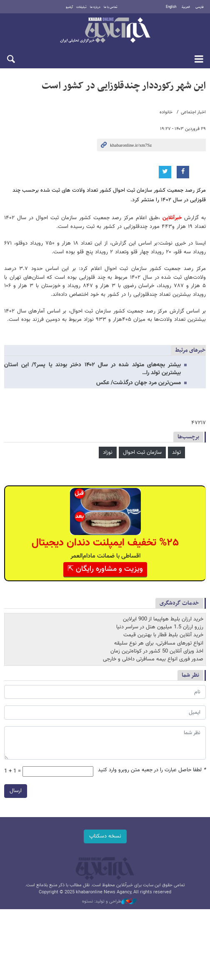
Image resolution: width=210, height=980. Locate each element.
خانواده (166, 112)
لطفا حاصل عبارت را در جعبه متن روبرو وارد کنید (152, 770)
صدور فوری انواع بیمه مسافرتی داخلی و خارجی (153, 659)
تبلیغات (81, 7)
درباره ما (95, 7)
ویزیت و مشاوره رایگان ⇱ (105, 569)
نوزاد (108, 452)
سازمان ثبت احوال (142, 452)
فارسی (200, 7)
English (171, 7)
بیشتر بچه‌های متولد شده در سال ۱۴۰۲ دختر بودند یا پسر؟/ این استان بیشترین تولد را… (92, 369)
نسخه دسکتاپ (105, 836)
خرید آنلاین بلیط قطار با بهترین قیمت (163, 635)
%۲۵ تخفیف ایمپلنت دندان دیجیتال (105, 543)
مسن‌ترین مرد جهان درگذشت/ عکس (139, 383)
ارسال (16, 791)
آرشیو (69, 7)
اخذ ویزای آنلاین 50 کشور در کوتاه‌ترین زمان (157, 651)
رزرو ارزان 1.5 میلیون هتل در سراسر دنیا (160, 627)
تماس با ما (111, 7)
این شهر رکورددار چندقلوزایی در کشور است (124, 86)
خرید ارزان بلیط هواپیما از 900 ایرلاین (163, 619)
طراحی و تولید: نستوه (109, 902)
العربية (186, 7)
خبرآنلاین (105, 31)
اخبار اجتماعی (193, 112)
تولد (176, 452)
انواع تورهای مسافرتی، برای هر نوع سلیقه (159, 643)
